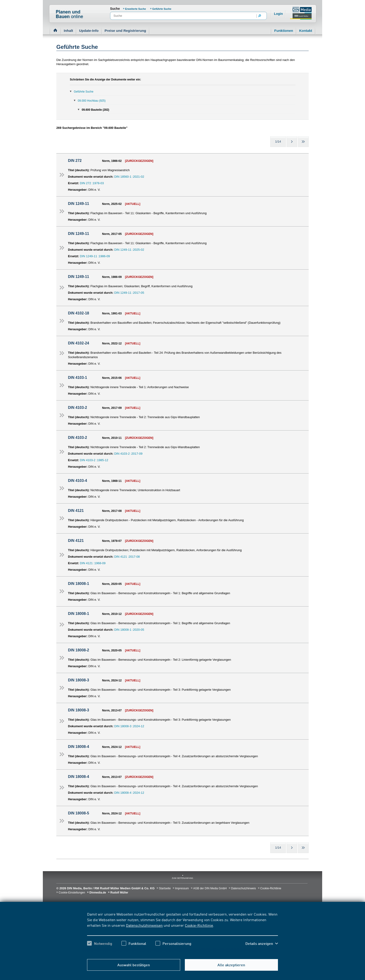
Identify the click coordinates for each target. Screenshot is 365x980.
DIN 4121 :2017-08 (127, 557)
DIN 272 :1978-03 (92, 183)
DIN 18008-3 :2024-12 (129, 726)
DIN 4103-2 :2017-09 (128, 454)
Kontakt (306, 31)
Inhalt (68, 31)
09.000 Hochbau (92, 101)
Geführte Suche (162, 9)
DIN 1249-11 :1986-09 (95, 256)
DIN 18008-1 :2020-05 (129, 630)
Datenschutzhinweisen (144, 925)
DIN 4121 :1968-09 (93, 563)
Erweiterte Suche (136, 9)
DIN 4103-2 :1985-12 (94, 460)
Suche (115, 9)
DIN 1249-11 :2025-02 (129, 250)
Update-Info (89, 31)
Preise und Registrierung (125, 31)
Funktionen (284, 31)
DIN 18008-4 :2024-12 (129, 793)
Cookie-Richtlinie (199, 925)
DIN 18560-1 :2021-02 (129, 177)
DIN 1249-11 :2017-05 (129, 293)
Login (278, 14)
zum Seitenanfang (182, 878)
